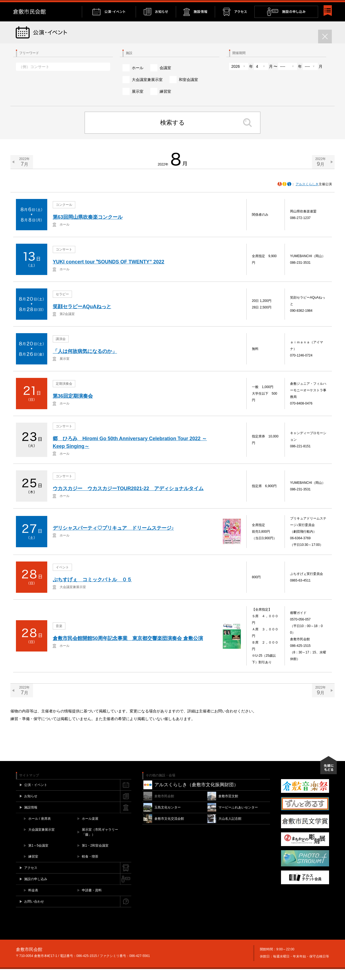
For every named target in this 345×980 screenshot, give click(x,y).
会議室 (165, 79)
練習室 (165, 102)
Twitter (308, 6)
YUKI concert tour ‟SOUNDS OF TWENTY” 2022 (108, 273)
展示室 (138, 102)
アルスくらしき (307, 195)
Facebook (303, 6)
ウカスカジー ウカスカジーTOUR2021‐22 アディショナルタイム (128, 500)
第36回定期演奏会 (73, 407)
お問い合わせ (285, 6)
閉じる (329, 6)
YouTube (319, 6)
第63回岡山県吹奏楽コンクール (88, 228)
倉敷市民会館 (48, 23)
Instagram (313, 6)
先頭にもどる (329, 776)
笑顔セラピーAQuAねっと (82, 318)
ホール (138, 79)
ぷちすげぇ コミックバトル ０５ (92, 591)
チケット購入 (232, 6)
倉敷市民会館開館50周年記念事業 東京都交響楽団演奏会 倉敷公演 (128, 650)
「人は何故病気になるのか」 (85, 363)
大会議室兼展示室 (147, 91)
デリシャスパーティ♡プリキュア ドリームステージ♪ (113, 539)
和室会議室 (188, 91)
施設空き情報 (259, 6)
